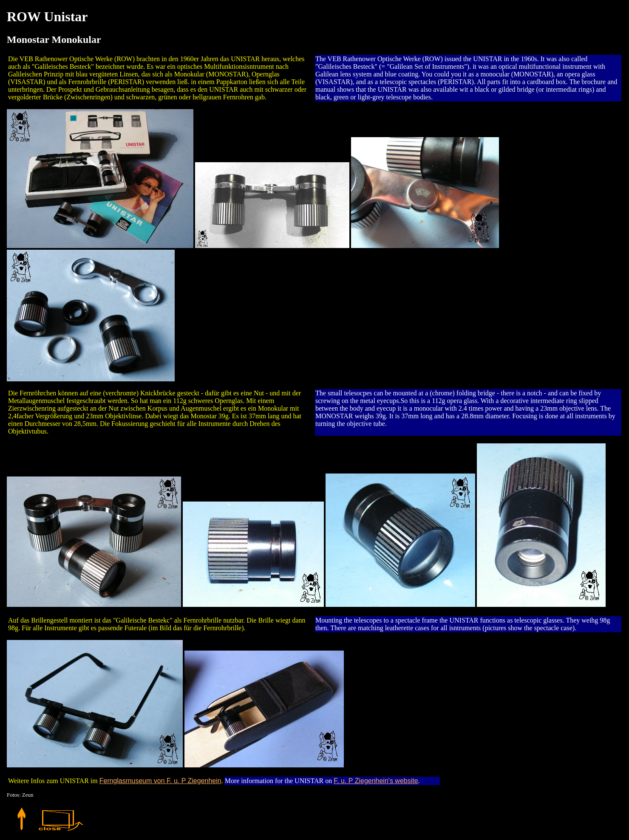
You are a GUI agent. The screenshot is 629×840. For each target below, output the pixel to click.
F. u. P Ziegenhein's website (376, 781)
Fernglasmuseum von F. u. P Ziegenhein (160, 781)
